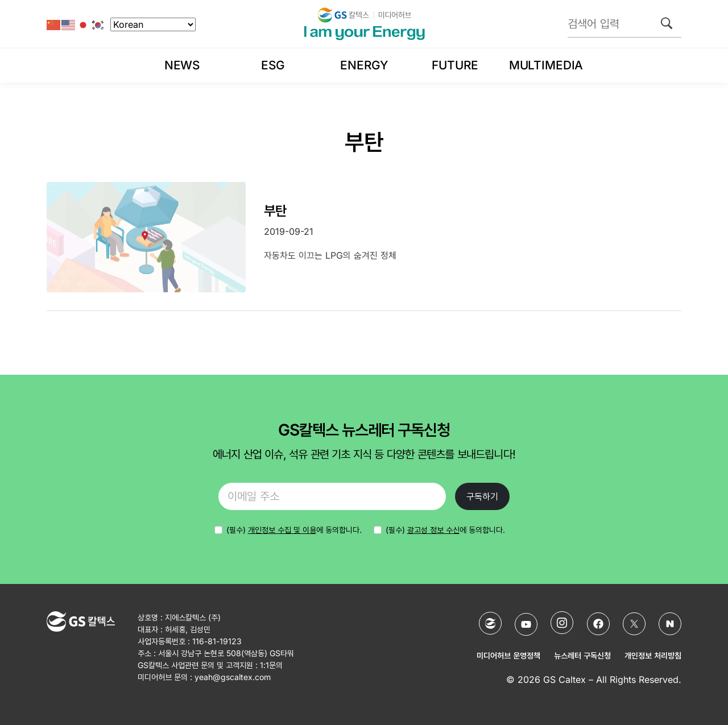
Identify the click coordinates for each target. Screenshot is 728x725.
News (182, 65)
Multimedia (546, 65)
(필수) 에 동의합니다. (445, 530)
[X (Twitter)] (634, 624)
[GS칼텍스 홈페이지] (490, 623)
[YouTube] (526, 624)
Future (455, 65)
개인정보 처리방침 (653, 655)
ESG (273, 65)
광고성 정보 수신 (433, 530)
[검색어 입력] (624, 24)
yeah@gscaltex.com (233, 677)
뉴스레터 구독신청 (582, 655)
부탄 (275, 211)
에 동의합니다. (294, 530)
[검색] (667, 23)
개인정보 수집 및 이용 (282, 530)
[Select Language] (153, 24)
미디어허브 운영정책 (508, 655)
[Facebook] (598, 624)
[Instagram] (562, 623)
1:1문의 (271, 665)
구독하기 (482, 496)
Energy (364, 65)
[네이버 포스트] (670, 624)
